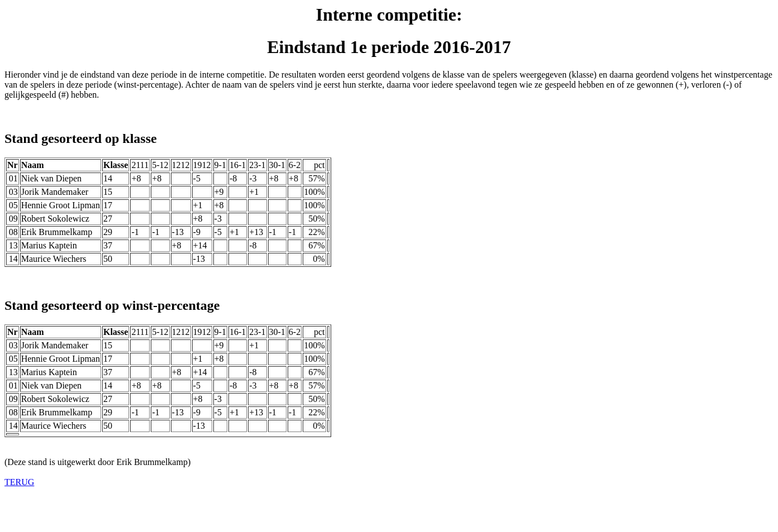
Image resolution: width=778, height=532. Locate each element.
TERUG (19, 482)
